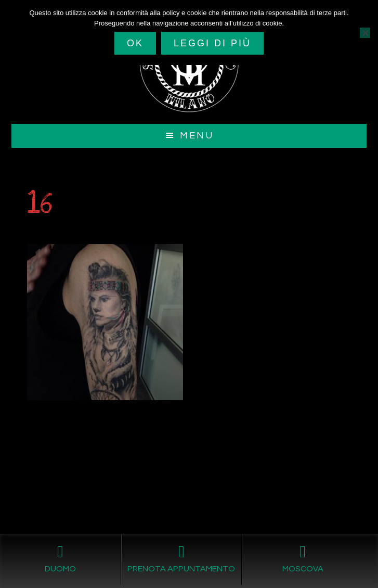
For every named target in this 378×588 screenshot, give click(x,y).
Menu (197, 136)
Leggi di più (212, 43)
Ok (135, 43)
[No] (365, 33)
